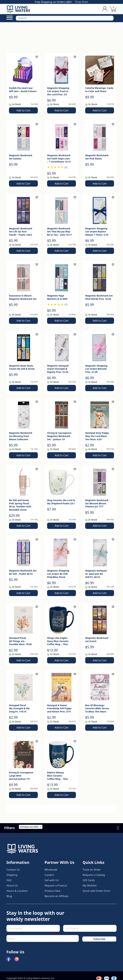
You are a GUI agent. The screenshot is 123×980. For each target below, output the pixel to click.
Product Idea (53, 894)
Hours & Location (17, 894)
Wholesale (51, 873)
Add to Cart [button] (23, 110)
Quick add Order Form (97, 894)
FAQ (9, 884)
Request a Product (56, 889)
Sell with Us (52, 884)
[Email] (43, 942)
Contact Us (13, 873)
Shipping (12, 878)
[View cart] (113, 9)
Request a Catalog (94, 878)
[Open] (65, 18)
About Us (12, 889)
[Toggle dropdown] (105, 9)
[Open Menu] (10, 18)
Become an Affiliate (57, 899)
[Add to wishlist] (37, 57)
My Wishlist (90, 889)
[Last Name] (90, 931)
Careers (49, 878)
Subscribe (99, 942)
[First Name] (33, 931)
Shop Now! (82, 2)
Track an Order (92, 873)
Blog (9, 899)
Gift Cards (89, 884)
